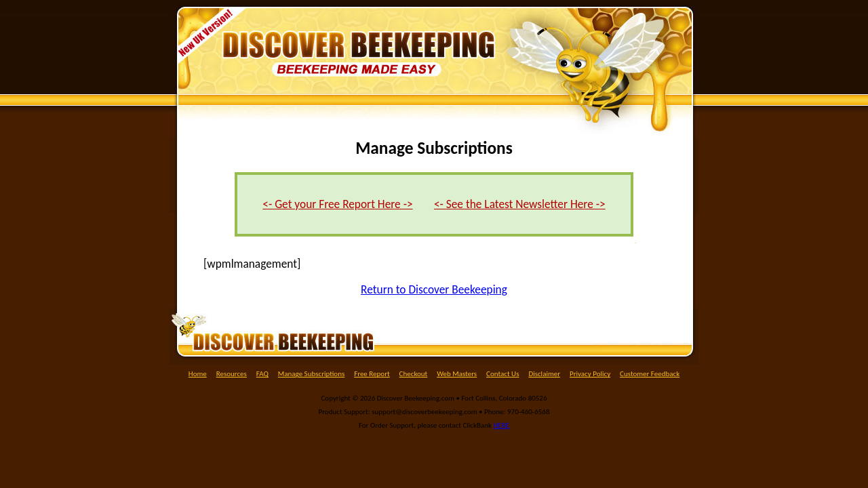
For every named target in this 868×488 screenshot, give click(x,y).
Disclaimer (544, 374)
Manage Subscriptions (311, 374)
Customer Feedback (650, 374)
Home (198, 374)
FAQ (262, 374)
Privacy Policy (590, 374)
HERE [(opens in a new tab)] (502, 425)
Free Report (372, 374)
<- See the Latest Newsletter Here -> (520, 204)
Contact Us (502, 374)
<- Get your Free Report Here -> (337, 204)
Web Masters (457, 374)
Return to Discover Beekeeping (434, 289)
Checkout (414, 374)
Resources (232, 374)
